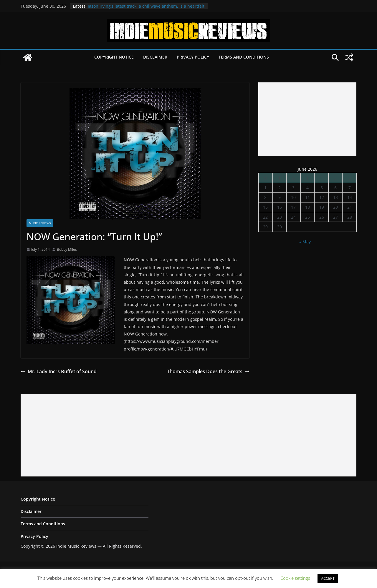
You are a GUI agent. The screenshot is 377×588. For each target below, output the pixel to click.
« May (305, 242)
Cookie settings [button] (295, 578)
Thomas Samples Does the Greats (208, 371)
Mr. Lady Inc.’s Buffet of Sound (59, 371)
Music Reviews (40, 223)
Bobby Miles (67, 249)
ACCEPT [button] (328, 578)
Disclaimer (155, 57)
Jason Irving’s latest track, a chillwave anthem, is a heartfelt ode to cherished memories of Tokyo (146, 9)
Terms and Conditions (244, 57)
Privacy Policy (193, 57)
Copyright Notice (114, 57)
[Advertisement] (307, 119)
